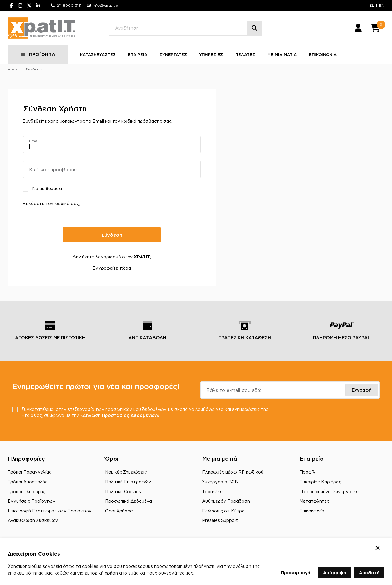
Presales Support (220, 520)
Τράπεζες (212, 491)
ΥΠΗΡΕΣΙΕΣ (211, 54)
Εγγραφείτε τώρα (112, 268)
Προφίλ (307, 472)
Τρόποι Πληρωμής (26, 491)
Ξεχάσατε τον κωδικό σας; (51, 203)
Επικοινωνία (312, 511)
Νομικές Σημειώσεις (126, 472)
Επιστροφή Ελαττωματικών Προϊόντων (49, 511)
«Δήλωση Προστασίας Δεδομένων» (120, 415)
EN (382, 5)
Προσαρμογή (296, 573)
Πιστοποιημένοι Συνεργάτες (329, 491)
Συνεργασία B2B (220, 482)
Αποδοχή (369, 573)
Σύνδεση (34, 69)
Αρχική (14, 69)
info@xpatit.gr (106, 5)
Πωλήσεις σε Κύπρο (223, 511)
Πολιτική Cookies (123, 491)
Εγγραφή (362, 390)
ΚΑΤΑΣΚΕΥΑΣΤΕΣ (98, 54)
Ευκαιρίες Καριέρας (320, 482)
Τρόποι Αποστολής (28, 482)
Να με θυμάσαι (47, 188)
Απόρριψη (335, 573)
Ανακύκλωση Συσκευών (33, 520)
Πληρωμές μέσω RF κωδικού (233, 472)
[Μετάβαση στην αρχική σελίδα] (41, 28)
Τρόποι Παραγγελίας (30, 472)
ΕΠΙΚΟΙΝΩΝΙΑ (323, 54)
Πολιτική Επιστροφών (128, 482)
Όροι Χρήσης (119, 511)
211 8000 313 (69, 5)
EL (372, 5)
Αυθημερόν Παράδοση (226, 501)
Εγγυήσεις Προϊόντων (31, 501)
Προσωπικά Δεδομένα (128, 501)
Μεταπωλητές (314, 501)
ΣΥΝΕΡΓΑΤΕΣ (173, 54)
